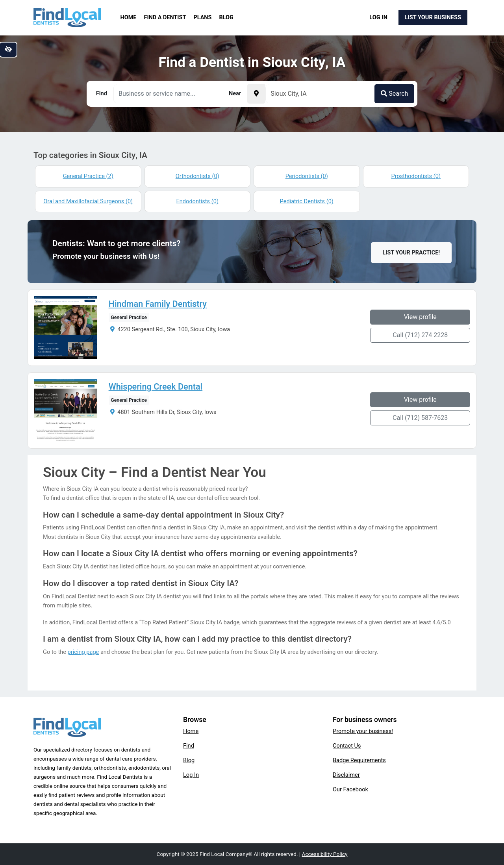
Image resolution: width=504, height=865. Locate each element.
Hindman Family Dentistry (158, 304)
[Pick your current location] (256, 94)
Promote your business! (363, 731)
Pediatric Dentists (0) (307, 201)
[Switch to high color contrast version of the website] (8, 50)
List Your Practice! (411, 253)
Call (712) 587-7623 (420, 418)
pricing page (83, 652)
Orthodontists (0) (197, 176)
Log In (378, 17)
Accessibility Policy (325, 854)
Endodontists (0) (197, 201)
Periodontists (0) (307, 176)
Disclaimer (346, 775)
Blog (226, 18)
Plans (203, 18)
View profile (420, 317)
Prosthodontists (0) (416, 176)
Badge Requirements (359, 760)
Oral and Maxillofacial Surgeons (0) (88, 201)
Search (394, 94)
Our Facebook (350, 789)
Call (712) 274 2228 (420, 335)
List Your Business (433, 17)
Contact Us (347, 746)
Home (129, 18)
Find (189, 746)
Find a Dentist (165, 18)
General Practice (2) (88, 176)
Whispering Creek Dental (156, 387)
